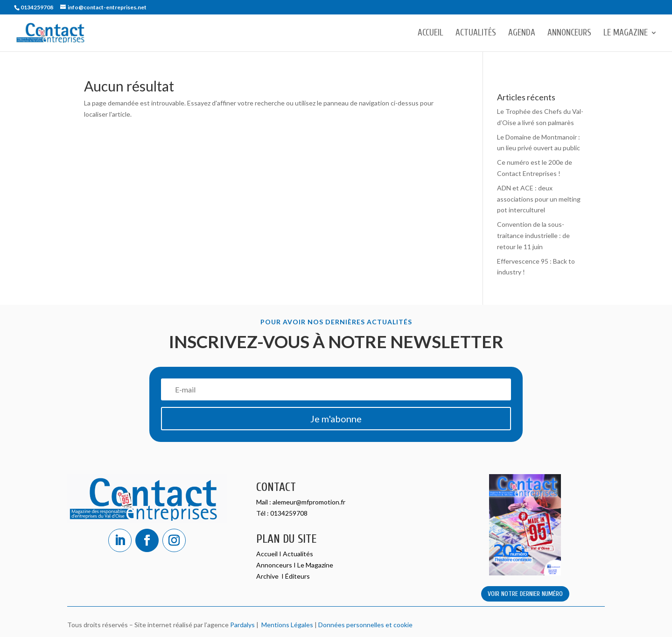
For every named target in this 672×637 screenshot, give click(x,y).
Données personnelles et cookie (365, 625)
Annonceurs (569, 34)
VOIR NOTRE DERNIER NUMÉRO (525, 594)
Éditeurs (297, 576)
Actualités (476, 34)
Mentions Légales (286, 625)
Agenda (522, 34)
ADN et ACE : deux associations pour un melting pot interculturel (539, 199)
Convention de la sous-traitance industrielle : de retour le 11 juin (533, 235)
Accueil (430, 34)
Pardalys (242, 625)
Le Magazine (626, 34)
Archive (268, 576)
